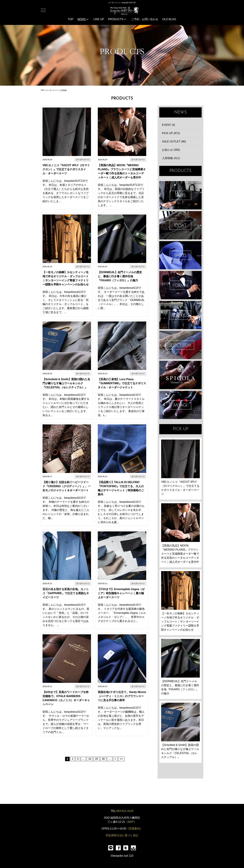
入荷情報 (63, 90)
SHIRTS (180, 255)
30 (103, 759)
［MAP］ (131, 822)
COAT (180, 225)
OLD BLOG (169, 19)
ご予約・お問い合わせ (145, 19)
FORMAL (180, 285)
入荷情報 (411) (171, 158)
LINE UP (99, 19)
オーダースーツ (52, 90)
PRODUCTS (117, 19)
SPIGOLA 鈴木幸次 (180, 375)
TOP (71, 19)
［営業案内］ (134, 829)
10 (90, 759)
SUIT (180, 195)
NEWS (83, 19)
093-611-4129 (125, 811)
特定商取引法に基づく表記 (122, 835)
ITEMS (180, 345)
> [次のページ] (115, 759)
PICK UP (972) (171, 133)
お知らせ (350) (171, 150)
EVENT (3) (169, 125)
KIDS (180, 315)
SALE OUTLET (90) (174, 142)
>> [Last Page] (121, 759)
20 (97, 759)
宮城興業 (180, 405)
